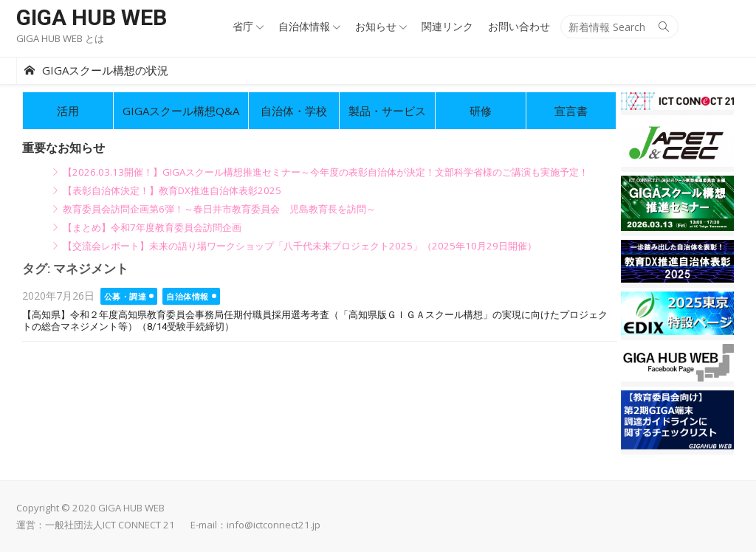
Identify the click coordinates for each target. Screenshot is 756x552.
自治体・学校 (294, 111)
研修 (481, 111)
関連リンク (447, 26)
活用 (68, 111)
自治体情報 (304, 26)
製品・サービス (387, 111)
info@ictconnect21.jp (274, 525)
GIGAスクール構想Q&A (181, 111)
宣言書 (571, 111)
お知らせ (376, 26)
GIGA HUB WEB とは (60, 38)
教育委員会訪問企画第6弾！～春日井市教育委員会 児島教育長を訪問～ (219, 209)
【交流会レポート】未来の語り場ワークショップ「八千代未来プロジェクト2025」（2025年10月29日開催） (300, 246)
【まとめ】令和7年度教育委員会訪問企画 (152, 227)
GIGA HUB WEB (92, 17)
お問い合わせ (519, 26)
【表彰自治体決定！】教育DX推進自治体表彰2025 (172, 190)
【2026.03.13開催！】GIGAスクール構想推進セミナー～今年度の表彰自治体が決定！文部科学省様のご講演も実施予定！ (326, 172)
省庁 (243, 26)
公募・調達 (126, 296)
